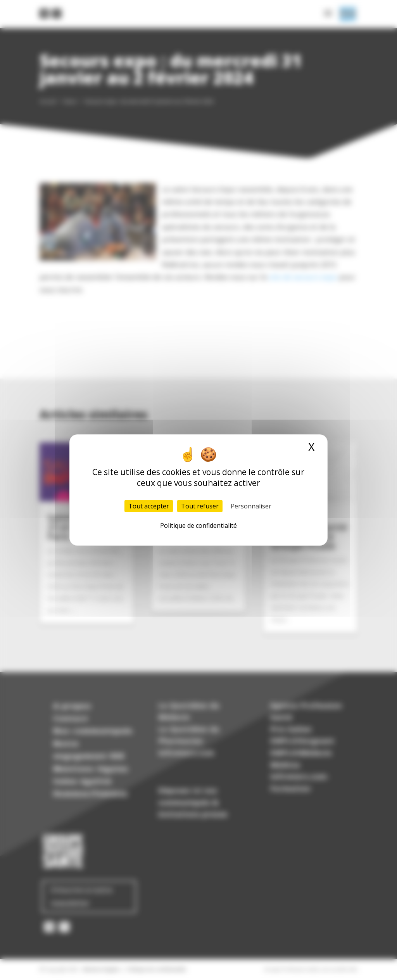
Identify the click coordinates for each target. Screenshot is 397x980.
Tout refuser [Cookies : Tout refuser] (200, 506)
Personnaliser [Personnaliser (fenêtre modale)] (251, 506)
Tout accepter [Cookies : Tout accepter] (149, 506)
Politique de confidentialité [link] (198, 525)
